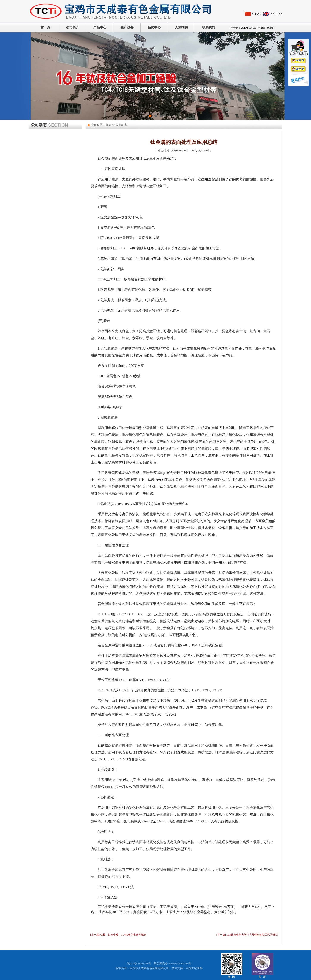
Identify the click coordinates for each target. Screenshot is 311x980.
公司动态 (121, 125)
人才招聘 (181, 27)
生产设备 (127, 27)
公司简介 (73, 27)
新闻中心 (154, 27)
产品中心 (100, 27)
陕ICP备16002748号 (139, 963)
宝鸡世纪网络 (194, 968)
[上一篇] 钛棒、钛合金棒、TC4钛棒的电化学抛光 (118, 935)
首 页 (45, 27)
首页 (108, 125)
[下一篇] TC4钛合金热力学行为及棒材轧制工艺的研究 (247, 935)
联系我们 (209, 27)
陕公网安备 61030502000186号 (172, 963)
